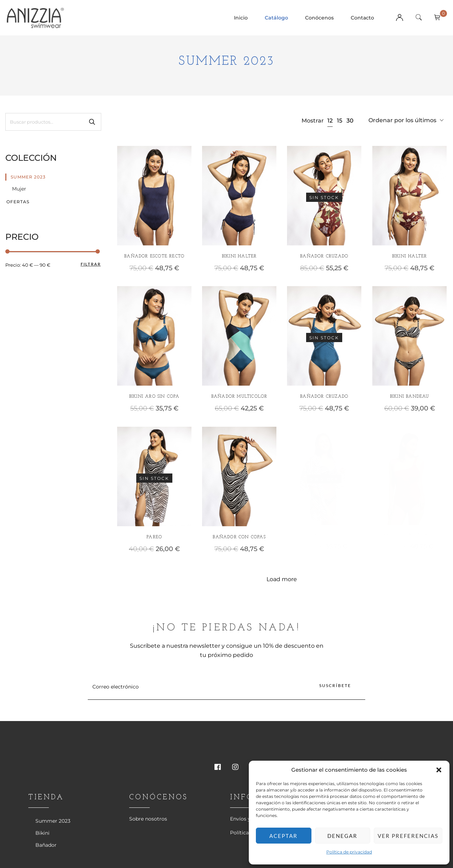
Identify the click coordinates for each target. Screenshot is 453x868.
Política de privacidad (349, 852)
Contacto (362, 18)
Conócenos (319, 18)
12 (330, 121)
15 (340, 121)
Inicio (241, 18)
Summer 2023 (28, 177)
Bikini (42, 833)
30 (350, 121)
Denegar (342, 836)
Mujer (19, 189)
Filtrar (91, 264)
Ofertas (18, 202)
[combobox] (406, 121)
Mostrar (313, 121)
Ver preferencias (408, 836)
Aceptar (283, 836)
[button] (439, 770)
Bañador (46, 845)
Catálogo (276, 18)
